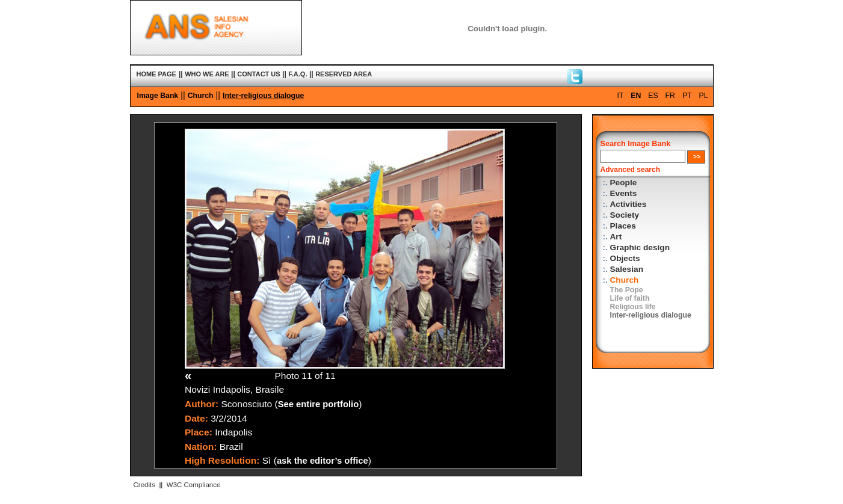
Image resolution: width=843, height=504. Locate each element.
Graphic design (640, 247)
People (624, 183)
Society (625, 215)
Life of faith (630, 298)
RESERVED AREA (344, 74)
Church (201, 96)
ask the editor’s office (323, 461)
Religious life (633, 307)
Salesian (627, 269)
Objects (625, 258)
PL (704, 96)
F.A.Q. (298, 74)
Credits (144, 485)
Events (624, 193)
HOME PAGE (156, 74)
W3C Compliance (194, 485)
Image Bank (158, 96)
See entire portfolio (319, 404)
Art (616, 237)
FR (670, 96)
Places (623, 226)
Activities (628, 204)
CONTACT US (258, 74)
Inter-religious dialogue (263, 96)
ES (653, 96)
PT (687, 96)
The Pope (627, 290)
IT (620, 96)
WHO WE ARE (207, 74)
